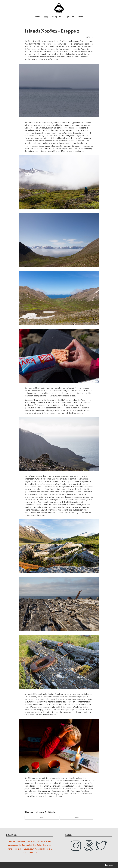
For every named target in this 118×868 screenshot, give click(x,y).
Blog (46, 17)
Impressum (70, 17)
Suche (81, 17)
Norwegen (21, 841)
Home (37, 17)
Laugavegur (29, 849)
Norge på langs (33, 841)
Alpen (50, 845)
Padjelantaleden (29, 845)
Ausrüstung (46, 841)
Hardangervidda (14, 845)
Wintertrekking (41, 849)
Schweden (41, 845)
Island (77, 818)
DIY (51, 849)
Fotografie (56, 17)
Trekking (42, 818)
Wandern (33, 853)
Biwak (25, 853)
